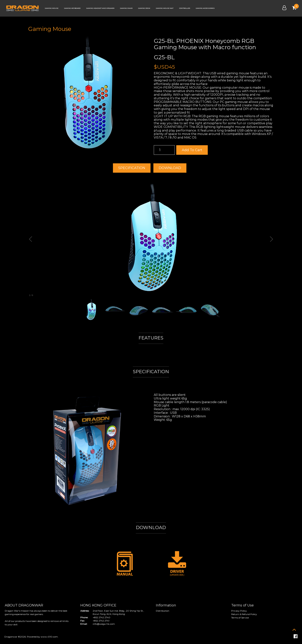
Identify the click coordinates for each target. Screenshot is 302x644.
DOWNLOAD (170, 168)
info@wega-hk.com (104, 624)
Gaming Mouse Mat (165, 8)
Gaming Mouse (52, 8)
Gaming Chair (126, 8)
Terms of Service (240, 618)
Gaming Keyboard (72, 8)
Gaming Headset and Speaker (100, 8)
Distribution (163, 611)
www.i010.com (49, 637)
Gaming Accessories (205, 8)
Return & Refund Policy (244, 614)
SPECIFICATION (132, 168)
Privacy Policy (239, 611)
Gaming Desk (144, 8)
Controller (185, 8)
